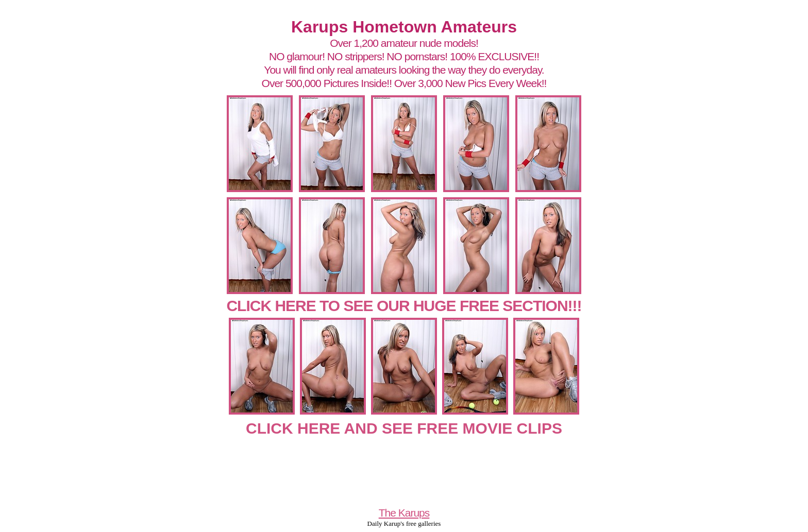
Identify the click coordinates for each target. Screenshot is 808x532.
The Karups (404, 513)
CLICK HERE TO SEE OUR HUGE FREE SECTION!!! (404, 306)
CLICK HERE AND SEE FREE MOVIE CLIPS (404, 428)
